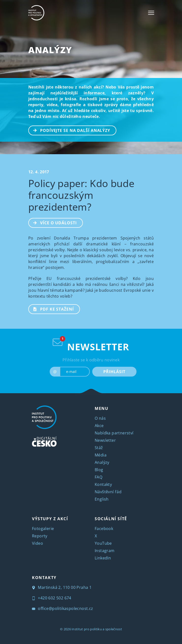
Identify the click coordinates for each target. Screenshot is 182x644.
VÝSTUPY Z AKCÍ (50, 519)
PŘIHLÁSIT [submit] (114, 372)
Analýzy (50, 50)
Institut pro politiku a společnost (97, 629)
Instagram (105, 551)
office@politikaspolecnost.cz (63, 608)
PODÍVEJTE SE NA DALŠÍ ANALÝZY (69, 130)
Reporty (40, 536)
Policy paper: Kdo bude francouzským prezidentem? (81, 195)
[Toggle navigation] (151, 13)
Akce (99, 426)
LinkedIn (103, 558)
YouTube (103, 543)
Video (38, 543)
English (102, 499)
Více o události (53, 222)
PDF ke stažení (51, 309)
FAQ (99, 477)
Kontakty (103, 484)
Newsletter (105, 440)
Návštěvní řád (108, 492)
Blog (99, 470)
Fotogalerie (43, 529)
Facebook (104, 529)
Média (101, 455)
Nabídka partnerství (114, 433)
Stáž (99, 448)
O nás (100, 418)
